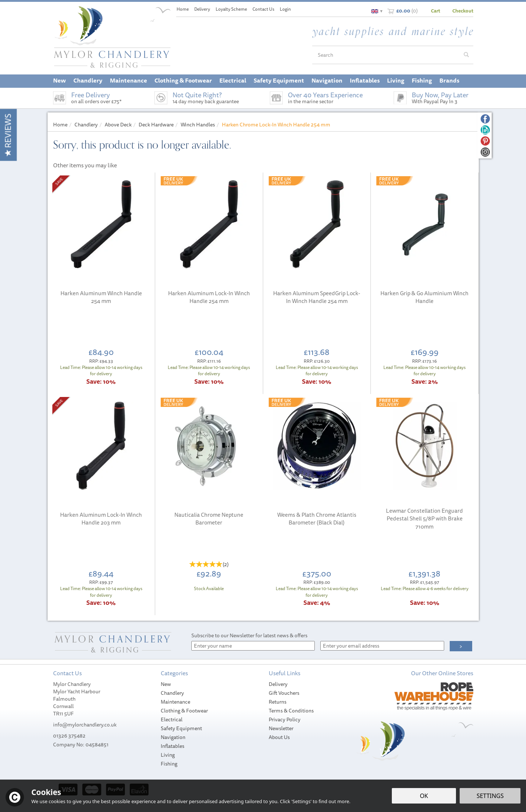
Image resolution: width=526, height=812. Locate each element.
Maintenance (175, 702)
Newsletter (281, 728)
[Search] (386, 55)
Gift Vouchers (284, 693)
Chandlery (172, 693)
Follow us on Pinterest (485, 141)
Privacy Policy (285, 719)
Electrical (172, 719)
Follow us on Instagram (485, 152)
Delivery (278, 684)
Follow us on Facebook (485, 119)
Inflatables (173, 746)
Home (183, 9)
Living (168, 755)
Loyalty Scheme (231, 9)
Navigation (173, 737)
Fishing (169, 764)
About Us (279, 737)
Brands (449, 80)
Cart (436, 11)
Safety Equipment (181, 728)
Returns (278, 702)
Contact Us (263, 9)
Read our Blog (485, 130)
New (166, 684)
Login (285, 9)
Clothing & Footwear (184, 711)
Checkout (463, 11)
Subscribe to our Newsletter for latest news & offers (249, 635)
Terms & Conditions (291, 711)
